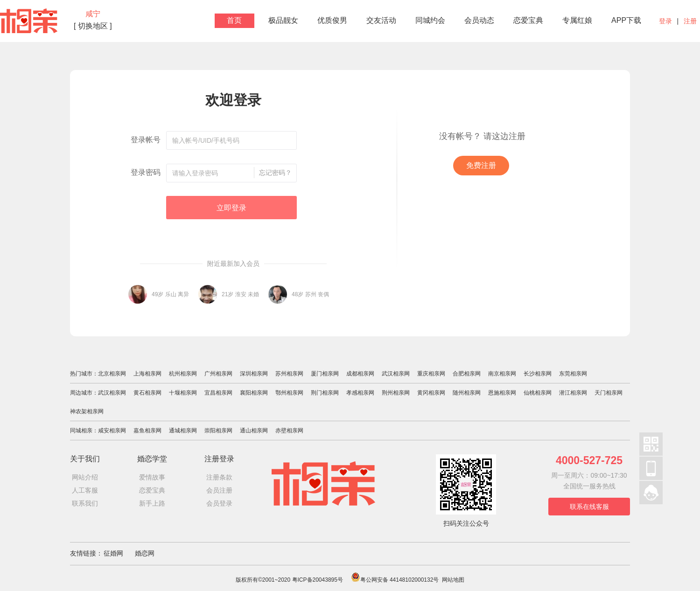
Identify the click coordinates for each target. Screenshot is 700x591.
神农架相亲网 (87, 411)
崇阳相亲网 (218, 431)
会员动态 (479, 20)
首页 (234, 20)
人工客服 (85, 490)
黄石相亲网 (147, 393)
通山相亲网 (254, 431)
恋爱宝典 (528, 20)
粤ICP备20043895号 (318, 580)
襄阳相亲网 (254, 393)
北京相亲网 (112, 374)
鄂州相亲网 (289, 393)
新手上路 (152, 503)
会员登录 (219, 503)
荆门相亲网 (325, 393)
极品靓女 (283, 20)
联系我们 (85, 503)
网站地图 (453, 580)
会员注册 (219, 490)
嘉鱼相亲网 (147, 431)
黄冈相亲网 (431, 393)
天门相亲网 (609, 393)
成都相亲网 (360, 374)
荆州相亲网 (396, 393)
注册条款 (219, 477)
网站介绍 (85, 477)
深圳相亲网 (254, 374)
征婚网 (113, 553)
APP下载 (626, 20)
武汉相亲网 (396, 374)
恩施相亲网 (502, 393)
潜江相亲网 (573, 393)
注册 (690, 21)
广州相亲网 (218, 374)
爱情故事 (152, 477)
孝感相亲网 (360, 393)
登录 (665, 21)
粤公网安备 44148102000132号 (395, 580)
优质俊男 (332, 20)
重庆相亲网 (431, 374)
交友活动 (381, 20)
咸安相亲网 (112, 431)
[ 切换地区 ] (93, 26)
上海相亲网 (147, 374)
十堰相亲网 (183, 393)
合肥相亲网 (467, 374)
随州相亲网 (467, 393)
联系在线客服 (589, 507)
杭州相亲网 (183, 374)
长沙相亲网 (538, 374)
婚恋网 (145, 553)
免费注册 (481, 165)
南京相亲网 (502, 374)
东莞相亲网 (573, 374)
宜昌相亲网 (218, 393)
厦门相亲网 (325, 374)
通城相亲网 (183, 431)
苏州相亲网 (289, 374)
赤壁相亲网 (289, 431)
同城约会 (430, 20)
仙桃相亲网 (538, 393)
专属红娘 (577, 20)
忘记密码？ (275, 173)
